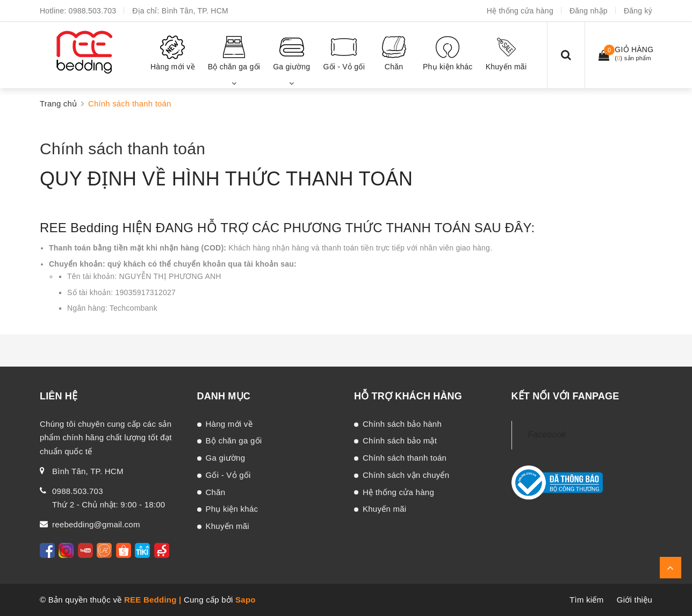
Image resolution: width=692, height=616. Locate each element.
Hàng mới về (229, 424)
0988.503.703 (93, 11)
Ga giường (226, 458)
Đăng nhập (589, 11)
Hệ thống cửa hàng (520, 11)
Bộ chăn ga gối (234, 440)
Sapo (246, 600)
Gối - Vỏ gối (228, 475)
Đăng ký (638, 11)
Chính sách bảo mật (400, 440)
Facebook (547, 435)
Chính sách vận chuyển (406, 475)
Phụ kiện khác (232, 509)
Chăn (216, 492)
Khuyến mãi (228, 526)
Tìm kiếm (586, 600)
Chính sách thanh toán (122, 149)
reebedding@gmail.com (96, 524)
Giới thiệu (635, 600)
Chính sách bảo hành (402, 424)
